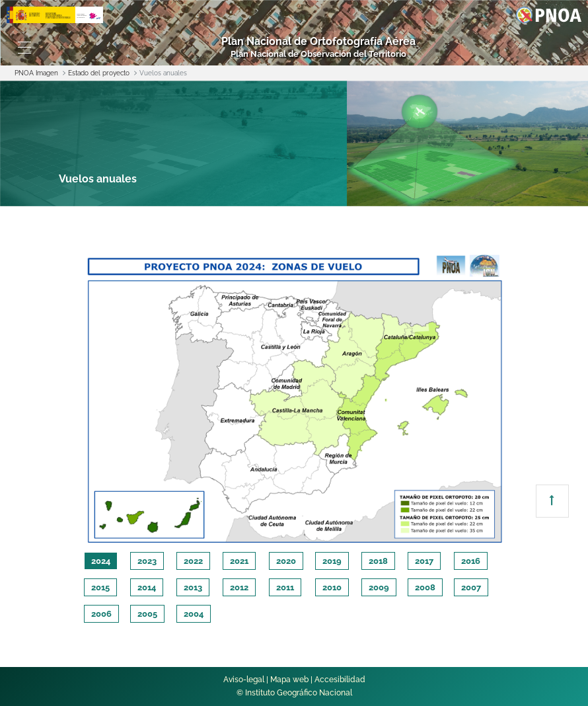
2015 (100, 587)
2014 (147, 587)
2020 (286, 561)
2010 (332, 587)
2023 (147, 561)
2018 (378, 561)
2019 (332, 561)
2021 (239, 561)
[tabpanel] (294, 397)
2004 (194, 614)
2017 (424, 561)
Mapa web (289, 680)
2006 (101, 614)
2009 (379, 587)
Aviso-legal (244, 680)
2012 (239, 587)
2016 (471, 561)
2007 (471, 587)
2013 (193, 587)
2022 (193, 561)
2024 (101, 561)
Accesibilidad (340, 680)
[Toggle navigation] (24, 48)
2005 (147, 614)
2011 (285, 587)
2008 (425, 587)
